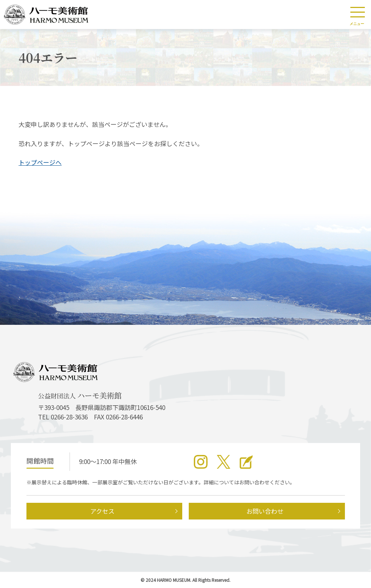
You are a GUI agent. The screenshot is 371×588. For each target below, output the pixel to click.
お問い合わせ (265, 511)
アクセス (102, 511)
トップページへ (40, 162)
